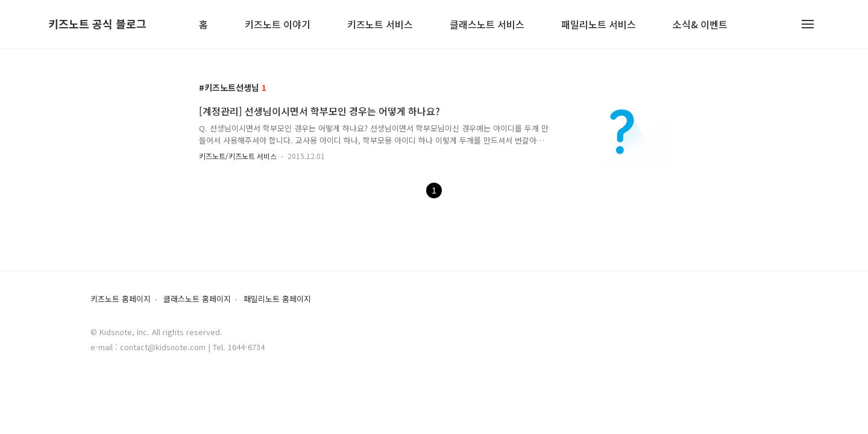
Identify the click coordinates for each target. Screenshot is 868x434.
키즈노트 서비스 (380, 25)
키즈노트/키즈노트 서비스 (238, 156)
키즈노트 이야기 (278, 25)
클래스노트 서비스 (487, 25)
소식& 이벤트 (700, 25)
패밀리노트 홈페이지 (277, 299)
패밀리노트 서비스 (599, 25)
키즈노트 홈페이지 (121, 299)
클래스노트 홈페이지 (197, 299)
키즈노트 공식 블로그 (97, 24)
